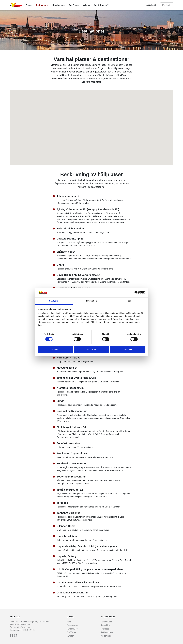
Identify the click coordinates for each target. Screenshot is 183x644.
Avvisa (55, 350)
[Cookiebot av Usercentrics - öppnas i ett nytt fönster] (134, 293)
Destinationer (42, 5)
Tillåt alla (128, 350)
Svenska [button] (151, 5)
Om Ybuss (74, 5)
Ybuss (28, 5)
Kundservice (58, 5)
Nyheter (86, 5)
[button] (85, 143)
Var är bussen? (101, 5)
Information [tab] (91, 301)
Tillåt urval (92, 350)
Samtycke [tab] (54, 301)
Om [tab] (129, 301)
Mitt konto (167, 5)
